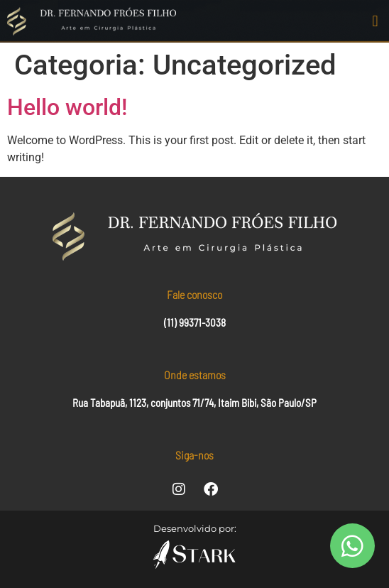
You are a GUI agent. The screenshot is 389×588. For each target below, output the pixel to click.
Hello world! (67, 107)
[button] (375, 22)
